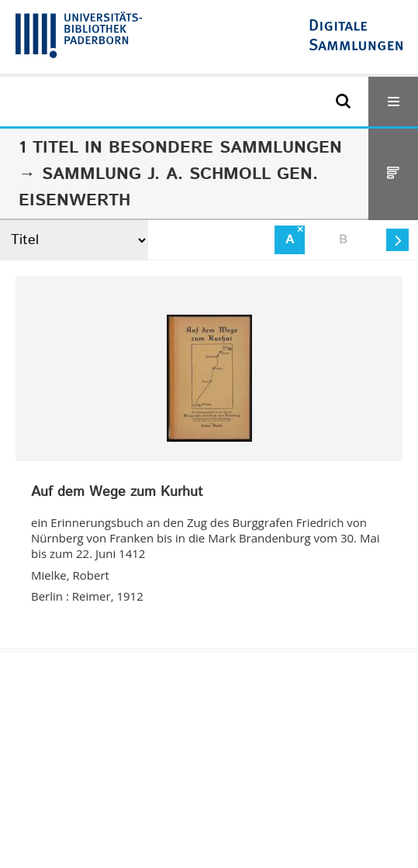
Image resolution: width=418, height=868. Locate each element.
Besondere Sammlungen (225, 148)
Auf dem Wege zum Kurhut (117, 493)
